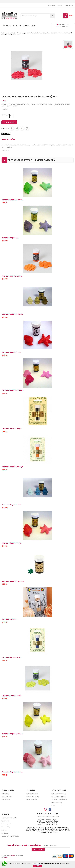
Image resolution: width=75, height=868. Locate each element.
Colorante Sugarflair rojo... (12, 352)
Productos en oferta (33, 797)
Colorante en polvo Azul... (11, 657)
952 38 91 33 (62, 24)
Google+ (22, 128)
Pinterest (27, 128)
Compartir (12, 128)
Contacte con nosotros (55, 5)
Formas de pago (57, 803)
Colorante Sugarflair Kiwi (11, 696)
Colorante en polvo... (10, 619)
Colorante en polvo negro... (12, 429)
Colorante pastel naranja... (12, 276)
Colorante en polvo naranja (12, 467)
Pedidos (4, 830)
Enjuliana (12, 856)
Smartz (6, 857)
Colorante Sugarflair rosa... (12, 772)
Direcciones (5, 821)
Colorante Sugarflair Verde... (13, 581)
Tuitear (17, 128)
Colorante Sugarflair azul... (12, 505)
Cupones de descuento (9, 818)
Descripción (8, 139)
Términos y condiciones (59, 800)
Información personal (8, 827)
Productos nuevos (32, 794)
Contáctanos (6, 800)
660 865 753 (62, 27)
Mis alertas (5, 833)
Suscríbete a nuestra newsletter (24, 845)
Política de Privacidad (58, 797)
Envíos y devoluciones (58, 794)
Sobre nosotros (6, 797)
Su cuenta (5, 814)
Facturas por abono (8, 824)
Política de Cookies (58, 806)
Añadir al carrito (9, 122)
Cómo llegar (5, 794)
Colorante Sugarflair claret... (13, 390)
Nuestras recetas (32, 800)
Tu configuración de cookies (10, 836)
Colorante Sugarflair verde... (13, 200)
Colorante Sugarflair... (10, 238)
